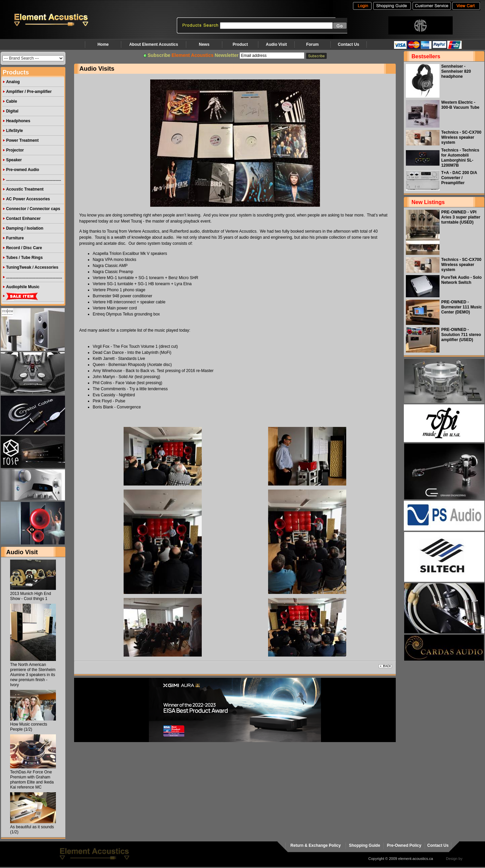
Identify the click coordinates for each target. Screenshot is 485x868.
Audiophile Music (23, 287)
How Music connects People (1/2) (29, 727)
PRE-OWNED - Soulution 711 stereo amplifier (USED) (461, 335)
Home (103, 44)
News (204, 44)
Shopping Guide (365, 845)
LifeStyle (14, 131)
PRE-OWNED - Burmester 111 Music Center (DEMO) (462, 307)
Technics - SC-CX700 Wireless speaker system (461, 137)
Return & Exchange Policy (315, 845)
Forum (312, 44)
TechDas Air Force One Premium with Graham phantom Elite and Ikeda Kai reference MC (32, 780)
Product (240, 44)
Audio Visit (276, 44)
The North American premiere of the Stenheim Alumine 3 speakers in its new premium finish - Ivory (33, 675)
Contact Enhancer (23, 219)
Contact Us (348, 44)
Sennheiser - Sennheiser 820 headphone (456, 71)
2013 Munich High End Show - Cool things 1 (30, 596)
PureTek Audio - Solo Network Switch (461, 280)
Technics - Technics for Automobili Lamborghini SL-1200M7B (460, 158)
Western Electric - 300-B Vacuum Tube (460, 105)
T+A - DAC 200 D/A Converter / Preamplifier (459, 178)
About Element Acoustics (154, 44)
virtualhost (472, 859)
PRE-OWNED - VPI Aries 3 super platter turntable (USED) (461, 217)
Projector (15, 150)
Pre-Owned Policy (404, 845)
